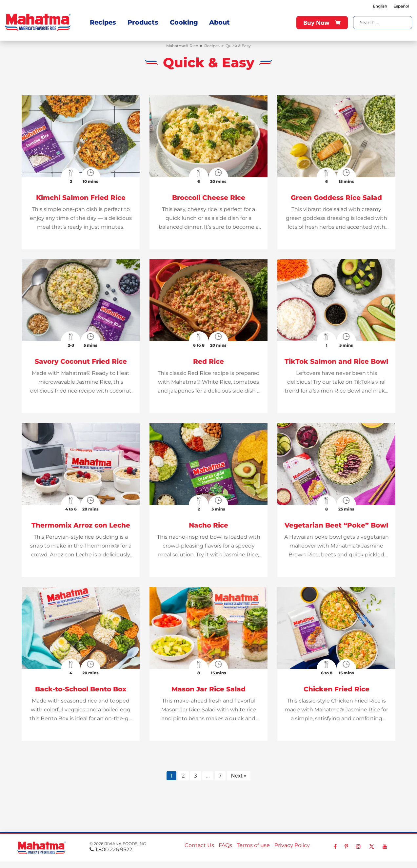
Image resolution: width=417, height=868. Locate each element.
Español (401, 5)
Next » (239, 776)
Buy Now (322, 21)
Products (141, 21)
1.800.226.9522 (111, 849)
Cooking (181, 21)
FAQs (225, 845)
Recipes (103, 21)
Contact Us (199, 845)
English (379, 5)
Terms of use (253, 845)
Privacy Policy (292, 845)
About (216, 21)
